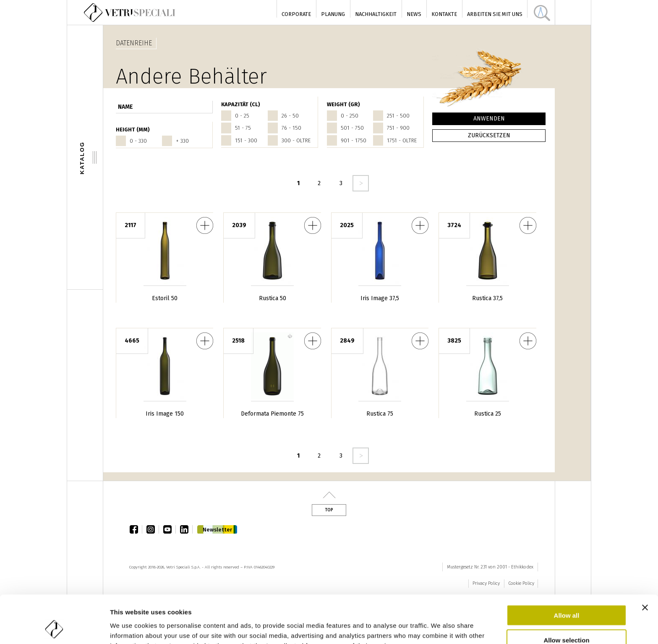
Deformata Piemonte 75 (272, 414)
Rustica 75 (380, 414)
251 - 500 (398, 116)
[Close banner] (645, 563)
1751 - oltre (402, 140)
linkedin (186, 529)
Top (329, 510)
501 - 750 (352, 128)
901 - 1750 (354, 140)
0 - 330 (138, 141)
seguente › (361, 183)
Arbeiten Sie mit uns (495, 14)
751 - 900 (398, 128)
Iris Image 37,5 (380, 298)
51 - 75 (243, 128)
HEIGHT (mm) (133, 130)
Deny (567, 619)
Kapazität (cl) (241, 104)
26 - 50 (290, 116)
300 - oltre (296, 140)
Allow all (567, 570)
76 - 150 (291, 128)
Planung (333, 14)
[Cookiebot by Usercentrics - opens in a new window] (54, 628)
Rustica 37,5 (487, 298)
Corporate (296, 14)
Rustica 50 (273, 298)
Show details (440, 627)
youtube (170, 529)
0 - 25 (242, 116)
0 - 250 (350, 116)
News (414, 14)
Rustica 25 (488, 414)
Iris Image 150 (165, 414)
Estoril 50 (165, 298)
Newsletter (217, 530)
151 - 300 (246, 140)
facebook (136, 529)
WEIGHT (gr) (343, 104)
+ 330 (182, 141)
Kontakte (444, 14)
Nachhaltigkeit (376, 14)
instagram (153, 529)
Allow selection (566, 595)
